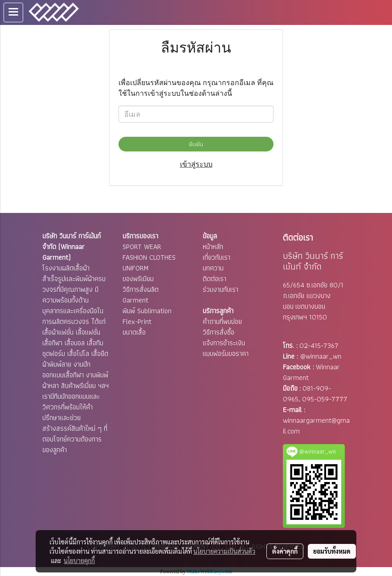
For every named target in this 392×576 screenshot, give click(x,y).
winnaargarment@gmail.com (316, 426)
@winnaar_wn (321, 356)
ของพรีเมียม (138, 279)
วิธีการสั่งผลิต (141, 289)
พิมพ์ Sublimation (147, 311)
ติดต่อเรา (214, 279)
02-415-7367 (319, 345)
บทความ (213, 268)
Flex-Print (137, 321)
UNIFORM (135, 268)
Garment (135, 300)
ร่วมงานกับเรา (220, 289)
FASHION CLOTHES (149, 257)
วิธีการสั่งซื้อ (218, 332)
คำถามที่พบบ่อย (222, 321)
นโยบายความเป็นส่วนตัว (224, 551)
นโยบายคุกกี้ (79, 560)
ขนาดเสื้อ (134, 332)
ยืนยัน (196, 144)
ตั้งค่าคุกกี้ (285, 551)
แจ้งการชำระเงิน (224, 343)
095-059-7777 (325, 399)
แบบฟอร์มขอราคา (226, 353)
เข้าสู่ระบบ (196, 164)
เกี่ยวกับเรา (216, 257)
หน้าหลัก (213, 247)
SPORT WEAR (142, 247)
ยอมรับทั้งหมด (332, 551)
